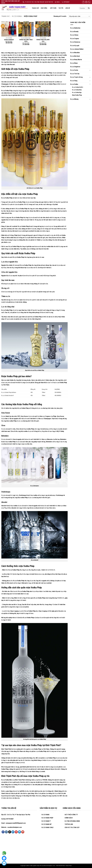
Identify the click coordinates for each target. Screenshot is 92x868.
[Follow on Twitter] (13, 832)
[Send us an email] (86, 2)
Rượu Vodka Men (77, 90)
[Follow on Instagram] (6, 832)
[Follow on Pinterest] (16, 832)
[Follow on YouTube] (23, 832)
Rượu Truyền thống (76, 77)
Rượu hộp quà (75, 46)
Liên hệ (68, 8)
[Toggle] (90, 70)
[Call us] (89, 2)
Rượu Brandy (74, 32)
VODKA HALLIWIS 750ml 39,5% (26, 41)
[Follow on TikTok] (10, 832)
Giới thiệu (53, 8)
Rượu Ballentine (75, 28)
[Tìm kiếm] (23, 2)
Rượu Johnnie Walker (77, 49)
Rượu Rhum (74, 63)
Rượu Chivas (74, 35)
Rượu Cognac (75, 39)
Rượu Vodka (17, 16)
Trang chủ (35, 8)
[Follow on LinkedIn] (19, 832)
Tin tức (61, 8)
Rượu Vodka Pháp (77, 95)
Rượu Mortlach (75, 56)
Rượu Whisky (74, 99)
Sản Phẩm (44, 8)
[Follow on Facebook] (83, 2)
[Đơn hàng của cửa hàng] (79, 16)
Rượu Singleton (75, 67)
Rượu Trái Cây (75, 74)
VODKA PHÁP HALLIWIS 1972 (43, 41)
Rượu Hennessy (75, 42)
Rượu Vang (74, 81)
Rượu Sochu (74, 70)
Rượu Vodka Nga (77, 93)
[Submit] (89, 8)
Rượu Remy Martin (76, 60)
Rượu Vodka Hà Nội (78, 87)
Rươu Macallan (75, 53)
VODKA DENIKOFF (9, 40)
